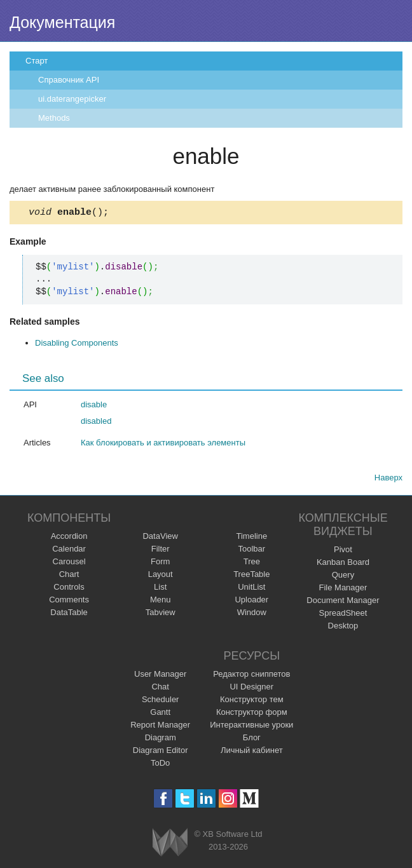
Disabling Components (77, 345)
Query (343, 577)
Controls (69, 589)
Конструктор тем (252, 701)
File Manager (343, 589)
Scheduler (161, 701)
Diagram (161, 739)
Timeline (251, 538)
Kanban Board (343, 564)
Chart (69, 576)
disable (94, 406)
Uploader (251, 601)
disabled (96, 423)
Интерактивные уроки (251, 727)
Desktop (343, 627)
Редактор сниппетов (251, 676)
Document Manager (343, 602)
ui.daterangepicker (72, 99)
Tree (252, 563)
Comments (69, 601)
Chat (160, 688)
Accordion (69, 538)
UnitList (251, 589)
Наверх (388, 479)
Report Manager (160, 727)
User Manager (160, 676)
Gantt (160, 714)
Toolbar (251, 551)
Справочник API (69, 80)
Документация (62, 22)
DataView (160, 538)
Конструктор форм (252, 714)
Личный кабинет (252, 752)
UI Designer (251, 688)
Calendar (69, 551)
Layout (161, 576)
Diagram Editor (161, 752)
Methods (54, 118)
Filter (161, 551)
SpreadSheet (343, 615)
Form (160, 563)
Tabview (161, 614)
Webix (170, 844)
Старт (37, 61)
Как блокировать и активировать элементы (163, 444)
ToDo (160, 765)
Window (252, 614)
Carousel (69, 563)
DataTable (69, 614)
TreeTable (251, 576)
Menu (161, 601)
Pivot (343, 551)
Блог (252, 739)
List (160, 589)
